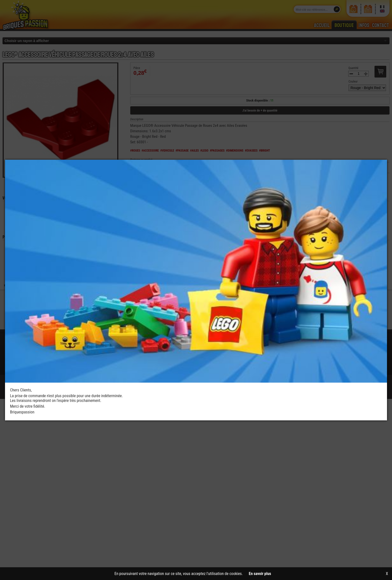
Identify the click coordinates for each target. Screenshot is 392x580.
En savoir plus (260, 574)
